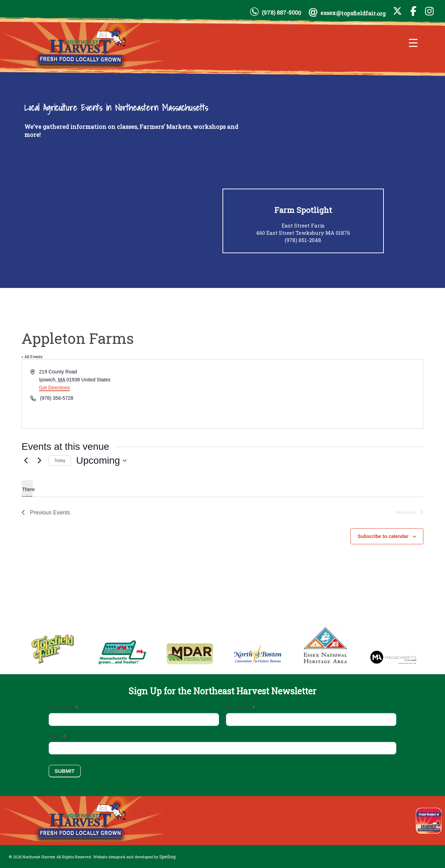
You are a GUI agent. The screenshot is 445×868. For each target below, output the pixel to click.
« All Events (32, 357)
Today (60, 461)
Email (57, 737)
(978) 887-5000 (281, 13)
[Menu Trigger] (413, 43)
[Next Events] (39, 461)
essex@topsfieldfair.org (353, 13)
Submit (65, 771)
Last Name (240, 708)
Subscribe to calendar (383, 536)
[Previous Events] (26, 461)
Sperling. (168, 857)
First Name (63, 708)
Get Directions (54, 388)
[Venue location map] (322, 394)
